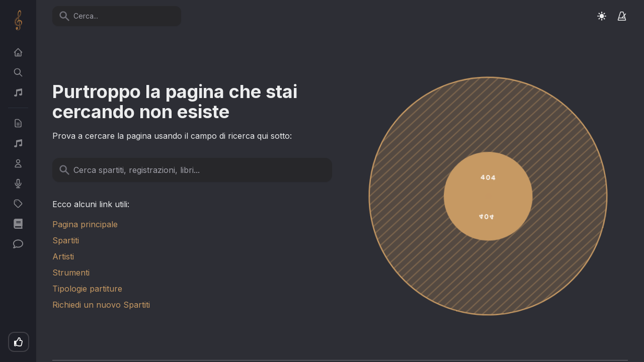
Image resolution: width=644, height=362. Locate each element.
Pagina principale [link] (85, 224)
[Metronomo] (622, 16)
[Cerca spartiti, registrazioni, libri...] (198, 170)
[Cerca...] (123, 16)
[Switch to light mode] (602, 16)
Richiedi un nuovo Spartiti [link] (101, 305)
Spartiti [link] (66, 240)
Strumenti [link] (71, 273)
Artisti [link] (63, 256)
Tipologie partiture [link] (87, 289)
